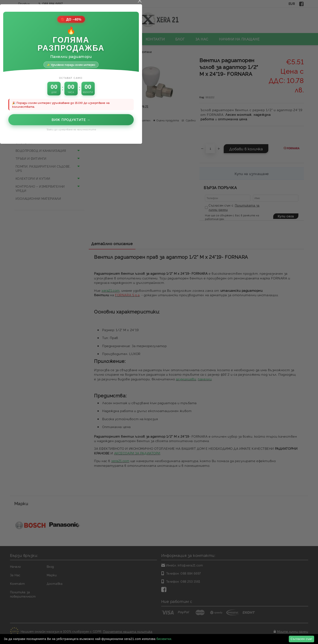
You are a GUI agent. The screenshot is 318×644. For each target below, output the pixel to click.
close (228, 239)
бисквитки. (164, 639)
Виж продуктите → (159, 358)
